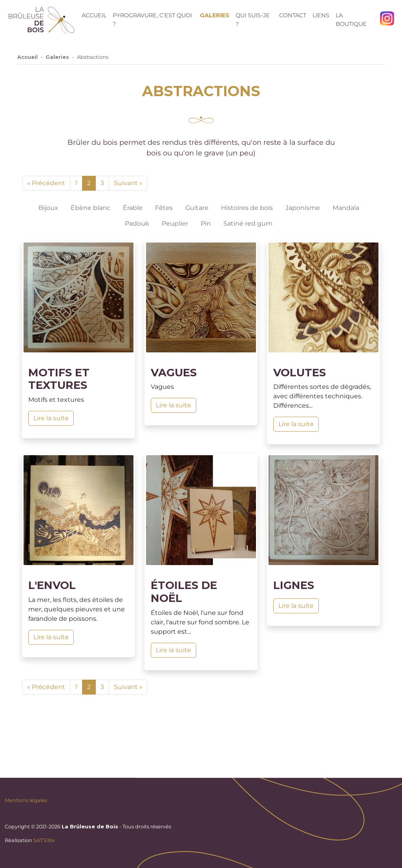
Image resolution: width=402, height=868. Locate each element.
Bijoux (48, 208)
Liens (321, 15)
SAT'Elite (44, 840)
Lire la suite (51, 418)
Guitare (197, 208)
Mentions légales (26, 800)
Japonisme (303, 208)
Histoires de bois (247, 208)
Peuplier (175, 223)
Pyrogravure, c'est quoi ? (152, 20)
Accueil (94, 15)
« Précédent (46, 183)
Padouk (137, 223)
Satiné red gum (248, 223)
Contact (293, 15)
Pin (206, 223)
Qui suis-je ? (253, 20)
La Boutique (351, 20)
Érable (133, 208)
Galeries (215, 15)
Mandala (346, 208)
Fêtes (164, 208)
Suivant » (128, 183)
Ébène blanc (90, 208)
